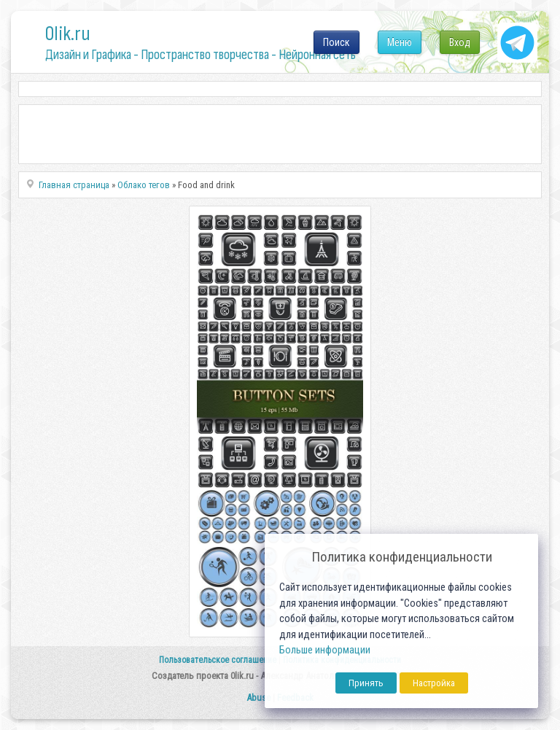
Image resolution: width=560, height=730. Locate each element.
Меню (400, 42)
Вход (460, 42)
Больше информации (325, 650)
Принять (366, 683)
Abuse (258, 698)
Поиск (337, 42)
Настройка (434, 683)
